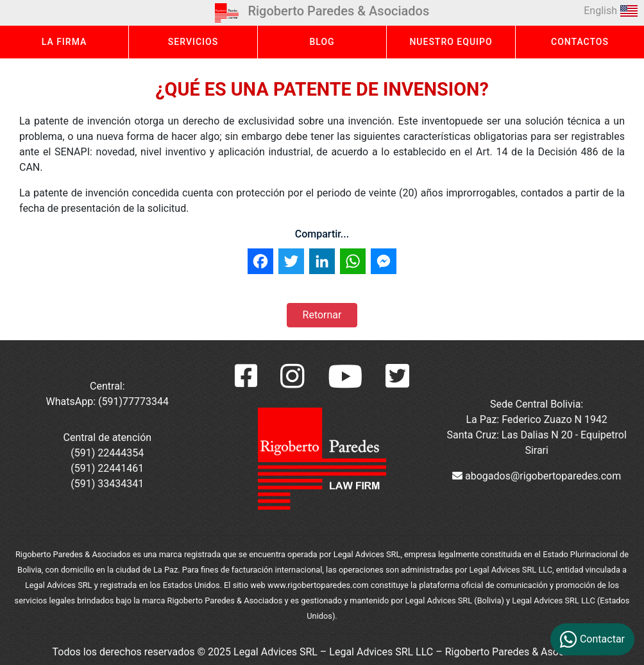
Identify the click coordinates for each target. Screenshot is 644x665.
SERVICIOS (193, 42)
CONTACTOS (580, 42)
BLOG (322, 42)
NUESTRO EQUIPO (451, 42)
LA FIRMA (64, 42)
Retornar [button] (322, 315)
